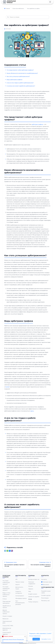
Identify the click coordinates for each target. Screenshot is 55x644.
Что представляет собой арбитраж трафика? (20, 70)
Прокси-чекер (20, 582)
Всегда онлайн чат (34, 579)
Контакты (44, 579)
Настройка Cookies (46, 639)
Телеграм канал (47, 582)
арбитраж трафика (37, 124)
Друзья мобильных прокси (6, 612)
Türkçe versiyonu (33, 602)
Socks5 (7, 387)
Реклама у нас (45, 601)
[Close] (25, 636)
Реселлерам (45, 598)
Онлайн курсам (46, 595)
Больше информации (35, 636)
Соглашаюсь (36, 639)
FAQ (30, 591)
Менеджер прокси (21, 598)
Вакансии (5, 619)
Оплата (31, 586)
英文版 (30, 599)
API (16, 579)
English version (33, 594)
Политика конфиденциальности (28, 643)
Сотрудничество (48, 587)
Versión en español (34, 597)
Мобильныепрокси (9, 2)
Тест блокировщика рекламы (20, 603)
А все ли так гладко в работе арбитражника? (20, 83)
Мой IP (17, 585)
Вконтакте (46, 585)
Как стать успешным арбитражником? (18, 76)
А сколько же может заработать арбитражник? (21, 86)
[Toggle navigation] (50, 2)
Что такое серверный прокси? (6, 589)
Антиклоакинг (20, 596)
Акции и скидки (7, 616)
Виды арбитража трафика (14, 80)
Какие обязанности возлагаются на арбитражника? (22, 73)
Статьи (5, 599)
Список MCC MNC (8, 626)
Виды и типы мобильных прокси (6, 595)
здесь (32, 411)
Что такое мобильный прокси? (6, 582)
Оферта (31, 589)
